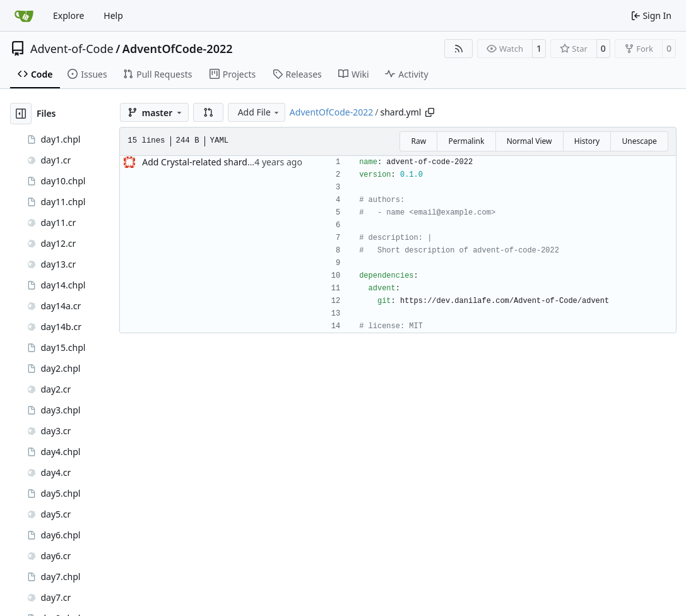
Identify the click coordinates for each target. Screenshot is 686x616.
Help (113, 15)
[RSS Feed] (459, 49)
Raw (418, 141)
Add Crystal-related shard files (204, 162)
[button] (208, 112)
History (587, 141)
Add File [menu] (259, 112)
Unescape (639, 141)
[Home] (24, 16)
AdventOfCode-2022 (178, 49)
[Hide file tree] (21, 114)
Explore (68, 15)
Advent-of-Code (72, 49)
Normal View (529, 141)
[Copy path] (430, 112)
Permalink (466, 141)
